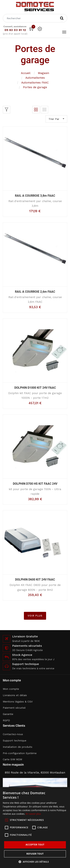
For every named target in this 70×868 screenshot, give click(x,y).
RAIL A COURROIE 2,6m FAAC (35, 292)
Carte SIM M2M (12, 759)
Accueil (26, 73)
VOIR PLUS (35, 616)
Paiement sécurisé (14, 708)
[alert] (35, 828)
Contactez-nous (13, 734)
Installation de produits (18, 747)
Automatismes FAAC (35, 83)
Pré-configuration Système (20, 753)
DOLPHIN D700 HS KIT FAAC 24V (35, 484)
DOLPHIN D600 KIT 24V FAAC (35, 580)
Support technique (15, 740)
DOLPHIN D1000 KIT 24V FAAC (35, 388)
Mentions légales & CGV (18, 702)
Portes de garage (35, 87)
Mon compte (11, 689)
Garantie (8, 714)
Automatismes (35, 78)
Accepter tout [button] (35, 845)
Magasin (43, 73)
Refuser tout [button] (35, 854)
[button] (35, 862)
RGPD (6, 720)
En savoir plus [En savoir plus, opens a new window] (33, 814)
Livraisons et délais (15, 695)
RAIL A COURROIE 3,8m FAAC (35, 196)
